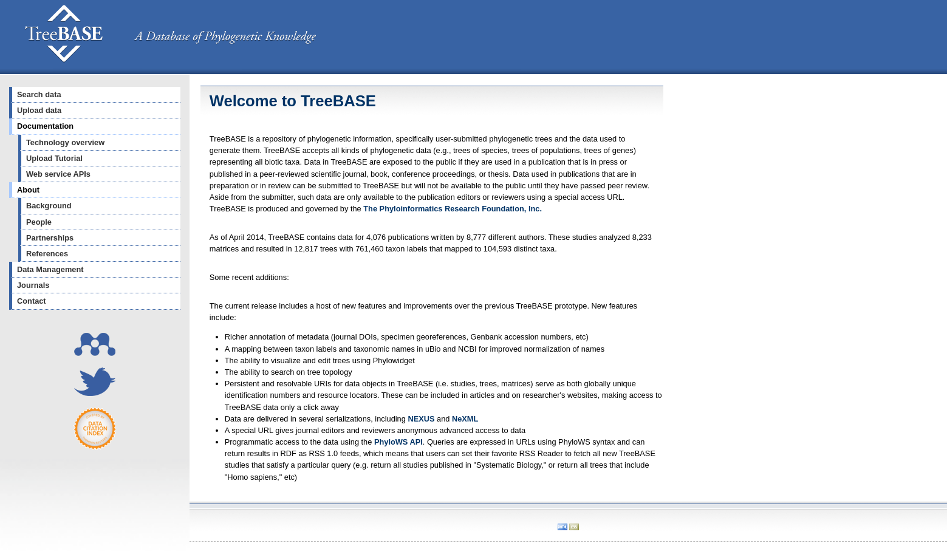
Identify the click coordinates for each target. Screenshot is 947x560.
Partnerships (50, 238)
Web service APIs (58, 174)
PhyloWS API (398, 442)
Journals (33, 285)
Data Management (50, 269)
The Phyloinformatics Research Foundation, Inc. (453, 209)
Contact (32, 301)
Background (49, 206)
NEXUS (421, 419)
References (47, 254)
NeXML (465, 419)
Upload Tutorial (54, 158)
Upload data (39, 110)
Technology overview (65, 142)
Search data (39, 94)
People (39, 222)
